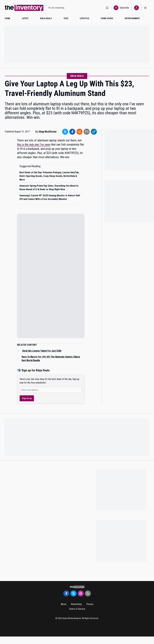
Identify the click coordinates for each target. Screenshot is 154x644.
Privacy (90, 604)
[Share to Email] (87, 132)
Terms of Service (77, 609)
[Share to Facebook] (72, 132)
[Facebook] (66, 593)
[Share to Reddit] (79, 132)
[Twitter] (73, 593)
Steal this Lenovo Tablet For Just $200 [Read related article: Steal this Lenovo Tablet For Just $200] (42, 351)
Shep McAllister (48, 132)
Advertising (76, 604)
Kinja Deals (77, 76)
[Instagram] (81, 593)
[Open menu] (145, 8)
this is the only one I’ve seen (34, 145)
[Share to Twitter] (65, 132)
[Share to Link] (94, 132)
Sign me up (27, 398)
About (64, 604)
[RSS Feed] (88, 593)
